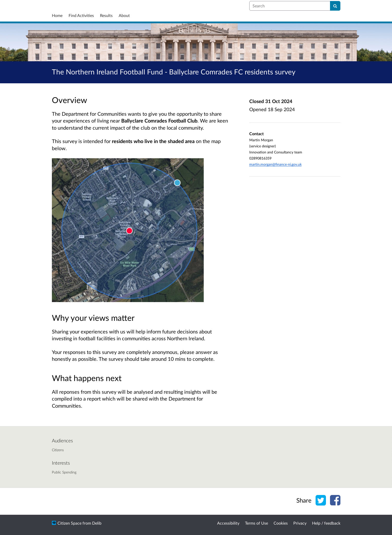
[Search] (335, 6)
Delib (97, 523)
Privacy (300, 523)
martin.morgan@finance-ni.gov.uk (275, 164)
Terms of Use (256, 523)
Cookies (281, 523)
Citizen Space (69, 523)
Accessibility (228, 523)
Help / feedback (326, 523)
